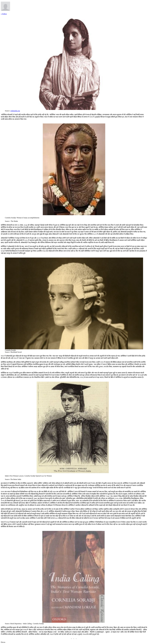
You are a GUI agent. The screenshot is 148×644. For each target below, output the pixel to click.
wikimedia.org (15, 111)
